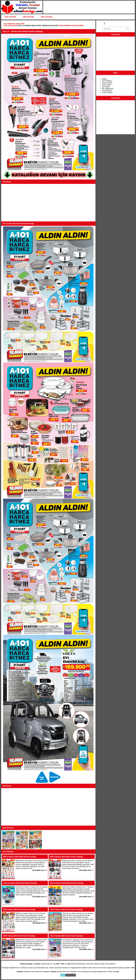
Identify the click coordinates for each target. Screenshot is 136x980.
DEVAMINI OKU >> (40, 870)
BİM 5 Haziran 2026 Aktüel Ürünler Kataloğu (19, 936)
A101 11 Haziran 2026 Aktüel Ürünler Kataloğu (38, 26)
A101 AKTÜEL (10, 17)
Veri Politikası (107, 81)
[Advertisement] (48, 203)
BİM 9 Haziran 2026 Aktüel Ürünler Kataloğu (19, 910)
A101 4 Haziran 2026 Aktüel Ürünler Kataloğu (67, 936)
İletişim (104, 79)
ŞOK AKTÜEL (47, 17)
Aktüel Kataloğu (113, 972)
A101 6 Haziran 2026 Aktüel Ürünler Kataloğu (67, 910)
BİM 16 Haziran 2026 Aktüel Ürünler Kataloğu (20, 857)
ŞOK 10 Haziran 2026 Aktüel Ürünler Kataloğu (67, 883)
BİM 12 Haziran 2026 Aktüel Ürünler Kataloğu (67, 857)
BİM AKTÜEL (29, 17)
